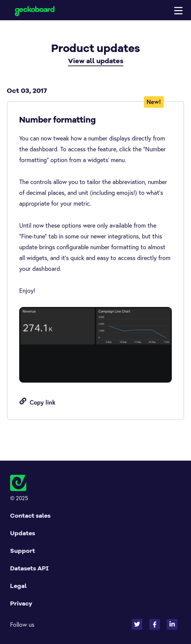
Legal (18, 586)
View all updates (96, 61)
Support (23, 551)
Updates (23, 533)
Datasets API (29, 568)
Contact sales (30, 516)
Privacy (21, 603)
